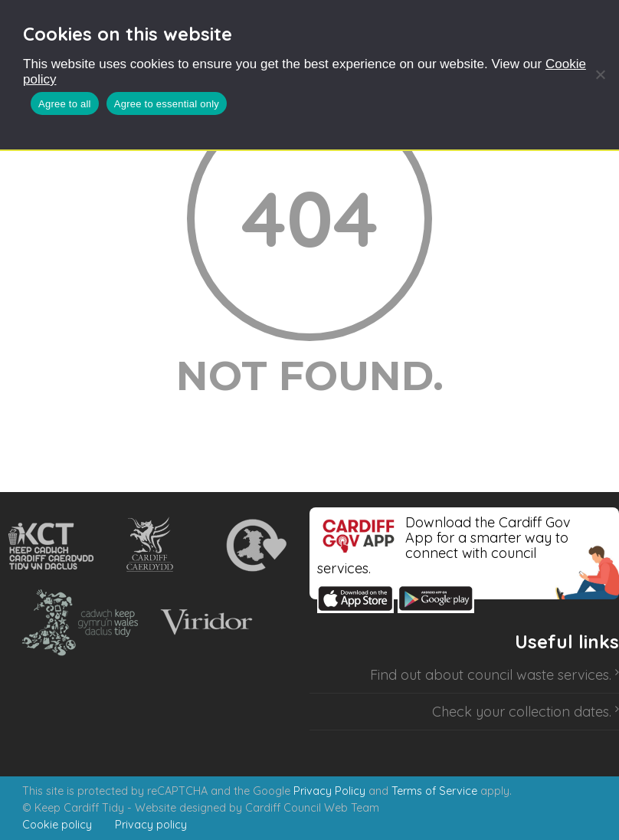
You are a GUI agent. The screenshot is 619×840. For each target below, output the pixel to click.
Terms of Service (434, 791)
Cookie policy (57, 825)
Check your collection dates (521, 712)
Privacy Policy (329, 791)
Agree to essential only (167, 104)
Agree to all (65, 104)
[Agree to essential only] (600, 74)
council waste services (538, 675)
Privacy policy (151, 825)
